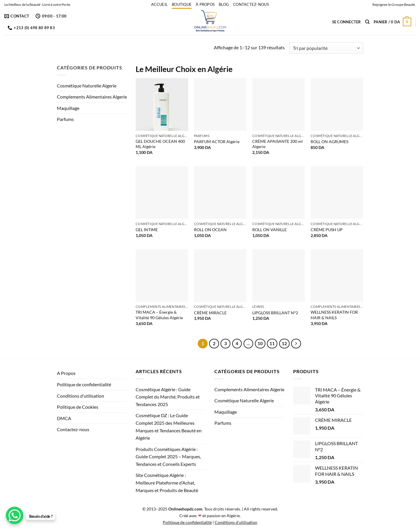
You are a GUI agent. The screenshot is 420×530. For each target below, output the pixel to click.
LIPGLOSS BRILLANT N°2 (275, 313)
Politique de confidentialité (84, 384)
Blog (224, 4)
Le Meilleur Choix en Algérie (184, 69)
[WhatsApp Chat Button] (15, 515)
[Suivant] (296, 344)
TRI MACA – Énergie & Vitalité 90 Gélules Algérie (159, 315)
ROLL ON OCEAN (210, 230)
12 (284, 343)
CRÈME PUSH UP (327, 230)
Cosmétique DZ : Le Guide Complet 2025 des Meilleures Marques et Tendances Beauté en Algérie (169, 427)
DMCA (64, 418)
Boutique (182, 4)
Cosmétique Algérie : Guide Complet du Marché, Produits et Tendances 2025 (168, 397)
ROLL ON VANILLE (269, 230)
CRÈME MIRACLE (210, 313)
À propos (205, 4)
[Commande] (326, 48)
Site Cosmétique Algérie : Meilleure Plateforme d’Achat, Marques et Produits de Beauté (167, 482)
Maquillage (68, 108)
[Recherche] (367, 22)
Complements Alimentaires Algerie (92, 97)
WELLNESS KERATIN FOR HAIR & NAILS (334, 315)
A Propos (66, 373)
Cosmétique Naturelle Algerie (87, 86)
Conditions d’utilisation (80, 396)
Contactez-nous (251, 4)
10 (260, 343)
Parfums (65, 119)
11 (272, 343)
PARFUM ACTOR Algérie (217, 142)
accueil (159, 4)
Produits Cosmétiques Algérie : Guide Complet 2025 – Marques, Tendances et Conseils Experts (168, 457)
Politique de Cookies (78, 407)
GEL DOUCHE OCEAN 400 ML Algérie (160, 144)
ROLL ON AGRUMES (329, 142)
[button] (347, 22)
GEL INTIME (147, 230)
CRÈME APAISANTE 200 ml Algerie (278, 144)
